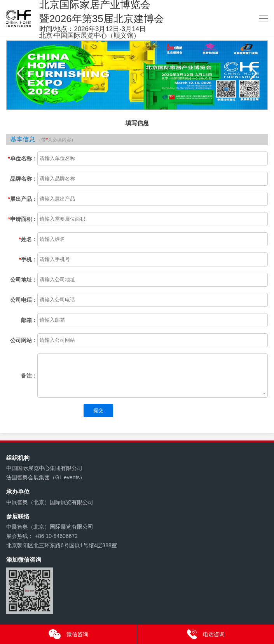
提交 (98, 410)
